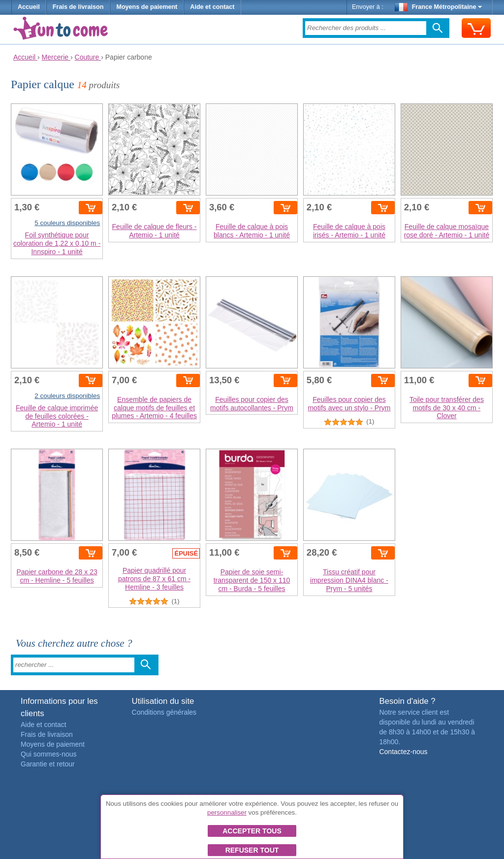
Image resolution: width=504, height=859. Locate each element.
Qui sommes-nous (49, 754)
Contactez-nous (403, 752)
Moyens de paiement (147, 7)
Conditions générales (164, 712)
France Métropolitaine (439, 7)
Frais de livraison (78, 7)
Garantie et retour (48, 764)
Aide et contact (212, 7)
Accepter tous (252, 831)
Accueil (29, 7)
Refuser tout (252, 850)
